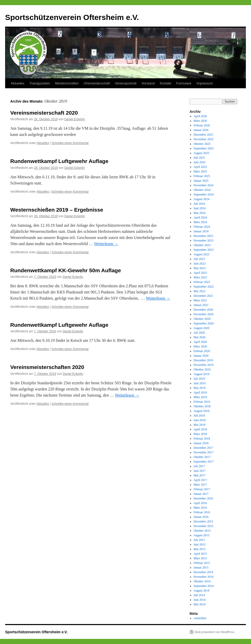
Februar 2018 (202, 439)
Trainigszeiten (40, 83)
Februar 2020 (202, 351)
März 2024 (200, 222)
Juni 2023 (200, 264)
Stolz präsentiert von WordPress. (215, 632)
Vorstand (148, 83)
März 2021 (200, 300)
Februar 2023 (202, 282)
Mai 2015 (200, 549)
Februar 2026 (202, 125)
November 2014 (204, 577)
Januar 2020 (201, 356)
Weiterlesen (106, 244)
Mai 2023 (200, 268)
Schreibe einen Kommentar (70, 143)
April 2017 (200, 480)
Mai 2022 (200, 291)
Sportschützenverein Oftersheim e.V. (72, 17)
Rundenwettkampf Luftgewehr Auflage (59, 161)
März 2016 (200, 508)
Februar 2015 (202, 563)
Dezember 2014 (203, 572)
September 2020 (204, 323)
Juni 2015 (200, 544)
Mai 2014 (200, 604)
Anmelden (200, 618)
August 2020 (202, 328)
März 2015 (200, 558)
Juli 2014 (199, 595)
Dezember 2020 (203, 310)
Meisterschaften (67, 83)
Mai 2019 (200, 388)
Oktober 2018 (202, 406)
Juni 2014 (200, 600)
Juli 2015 (199, 540)
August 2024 (202, 199)
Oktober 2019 (202, 369)
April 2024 (200, 217)
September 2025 (204, 148)
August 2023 (202, 254)
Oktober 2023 (202, 245)
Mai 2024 (200, 213)
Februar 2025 (202, 176)
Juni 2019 (200, 383)
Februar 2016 (202, 512)
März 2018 (200, 434)
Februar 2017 (202, 489)
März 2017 (200, 485)
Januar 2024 (201, 231)
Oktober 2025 (202, 144)
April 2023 (200, 273)
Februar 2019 (202, 402)
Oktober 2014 (202, 581)
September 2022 (204, 287)
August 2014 (202, 591)
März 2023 (200, 277)
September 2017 (204, 462)
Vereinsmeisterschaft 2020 (44, 113)
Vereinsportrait (126, 83)
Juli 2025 (199, 158)
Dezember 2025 (203, 135)
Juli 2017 (199, 466)
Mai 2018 (200, 425)
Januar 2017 (201, 494)
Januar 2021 (201, 305)
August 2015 (202, 535)
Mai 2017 (200, 475)
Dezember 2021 (203, 296)
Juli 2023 (199, 259)
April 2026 (200, 116)
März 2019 (200, 397)
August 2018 (202, 411)
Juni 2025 (200, 162)
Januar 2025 (201, 181)
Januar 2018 (201, 443)
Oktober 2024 (202, 190)
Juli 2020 (199, 333)
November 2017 (204, 452)
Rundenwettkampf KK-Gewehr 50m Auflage (66, 270)
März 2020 (200, 346)
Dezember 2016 (203, 498)
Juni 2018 (200, 420)
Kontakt (165, 83)
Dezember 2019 (203, 360)
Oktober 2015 (202, 531)
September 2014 (204, 586)
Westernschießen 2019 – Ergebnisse (57, 210)
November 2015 (204, 526)
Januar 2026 (201, 130)
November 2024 (204, 185)
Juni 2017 (200, 471)
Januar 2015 (201, 567)
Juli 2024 (199, 204)
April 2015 (200, 554)
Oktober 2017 (202, 457)
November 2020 (204, 314)
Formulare (184, 83)
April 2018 (200, 429)
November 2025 (204, 139)
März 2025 (200, 171)
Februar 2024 (202, 227)
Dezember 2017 (203, 448)
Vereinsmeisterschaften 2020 (47, 367)
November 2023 (204, 241)
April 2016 (200, 503)
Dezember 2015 (203, 521)
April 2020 (200, 342)
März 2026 (200, 121)
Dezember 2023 (203, 236)
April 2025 (200, 167)
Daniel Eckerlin (75, 119)
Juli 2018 (199, 416)
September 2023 (204, 250)
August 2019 (202, 374)
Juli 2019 (199, 379)
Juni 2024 (200, 208)
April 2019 (200, 392)
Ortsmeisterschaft (97, 83)
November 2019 (204, 365)
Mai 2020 (200, 337)
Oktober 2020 (202, 319)
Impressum (205, 83)
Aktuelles (18, 83)
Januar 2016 (201, 517)
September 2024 (204, 194)
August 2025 (202, 153)
